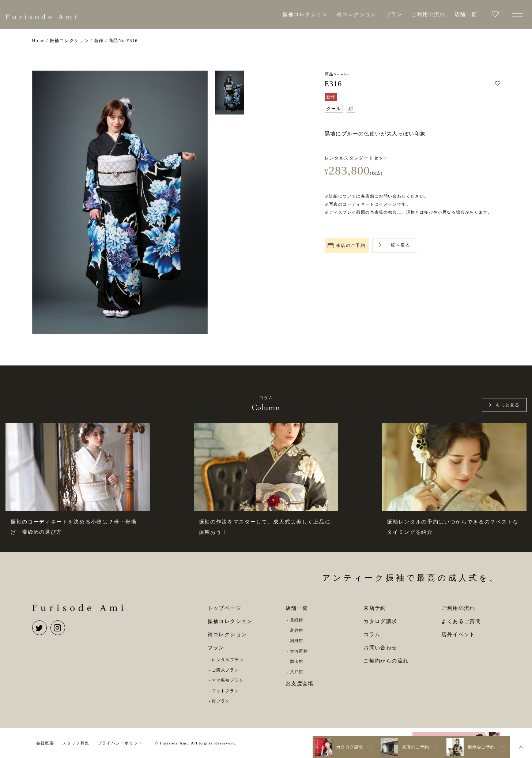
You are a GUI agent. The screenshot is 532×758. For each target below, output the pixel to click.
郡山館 (297, 661)
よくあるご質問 (461, 621)
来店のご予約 (347, 245)
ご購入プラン (225, 670)
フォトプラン (225, 691)
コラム (372, 635)
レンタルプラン (228, 660)
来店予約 (375, 608)
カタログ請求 (380, 621)
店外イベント (458, 635)
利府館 (297, 641)
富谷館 (297, 630)
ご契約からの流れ (386, 661)
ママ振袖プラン (228, 680)
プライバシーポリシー (120, 743)
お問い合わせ (380, 648)
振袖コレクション (305, 14)
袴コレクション (356, 14)
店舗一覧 (466, 14)
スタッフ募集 (76, 743)
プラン (394, 14)
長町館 (297, 620)
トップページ (225, 608)
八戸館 (297, 672)
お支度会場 (300, 684)
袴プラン (221, 701)
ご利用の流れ (428, 14)
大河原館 (299, 651)
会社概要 (45, 743)
